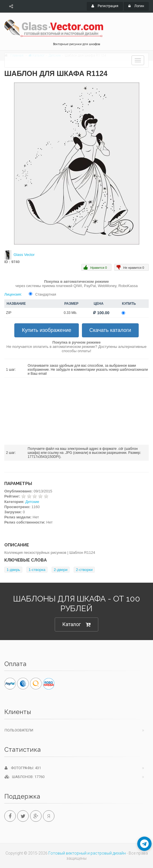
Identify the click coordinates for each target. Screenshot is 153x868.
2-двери (61, 570)
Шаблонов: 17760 (24, 777)
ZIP (9, 313)
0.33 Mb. (71, 313)
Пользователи (19, 730)
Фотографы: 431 (23, 768)
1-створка (37, 570)
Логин (136, 6)
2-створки (84, 570)
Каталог (76, 625)
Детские (32, 502)
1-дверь (13, 570)
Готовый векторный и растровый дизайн (87, 853)
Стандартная (46, 294)
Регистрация (105, 6)
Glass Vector (24, 255)
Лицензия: (13, 294)
